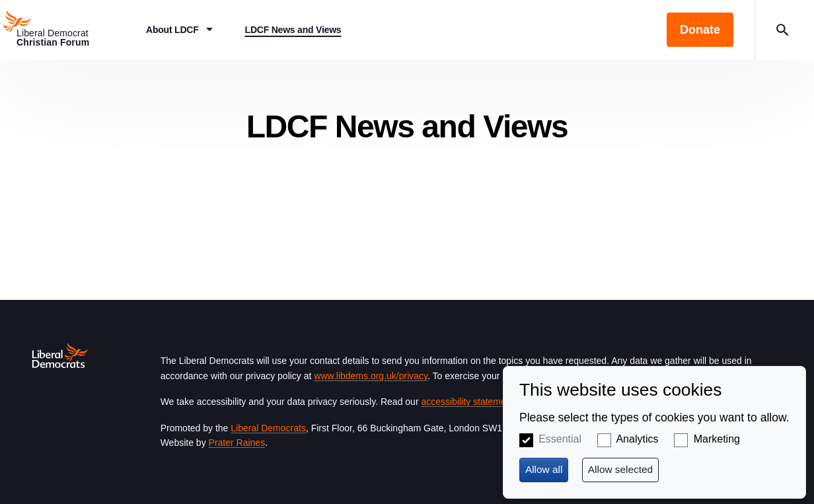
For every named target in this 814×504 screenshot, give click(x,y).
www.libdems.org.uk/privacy (371, 376)
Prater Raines (237, 443)
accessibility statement (467, 402)
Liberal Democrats (268, 428)
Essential (560, 439)
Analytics (637, 439)
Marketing (717, 439)
